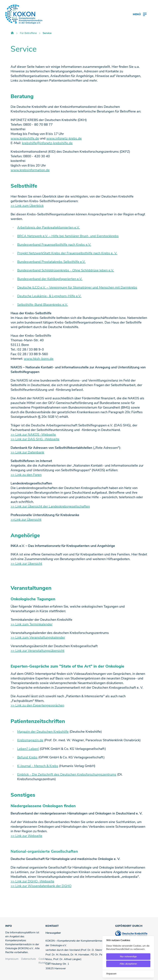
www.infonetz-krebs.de (64, 138)
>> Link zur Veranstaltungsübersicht (37, 651)
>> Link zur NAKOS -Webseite (33, 435)
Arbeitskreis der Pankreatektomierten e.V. (48, 227)
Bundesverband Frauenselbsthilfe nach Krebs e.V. (54, 245)
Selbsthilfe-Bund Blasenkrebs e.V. (43, 305)
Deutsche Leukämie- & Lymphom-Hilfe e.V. (49, 296)
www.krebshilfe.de (25, 138)
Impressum (12, 959)
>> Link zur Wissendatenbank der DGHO (41, 886)
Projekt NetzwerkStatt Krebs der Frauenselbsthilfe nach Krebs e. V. (67, 253)
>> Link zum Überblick (27, 206)
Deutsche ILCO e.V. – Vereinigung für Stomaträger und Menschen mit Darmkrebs (77, 287)
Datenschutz (29, 959)
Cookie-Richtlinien (45, 961)
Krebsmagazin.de (30, 740)
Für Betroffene (28, 33)
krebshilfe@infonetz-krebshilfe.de (47, 143)
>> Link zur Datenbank (27, 452)
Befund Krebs (27, 757)
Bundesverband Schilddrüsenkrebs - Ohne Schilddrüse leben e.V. (66, 270)
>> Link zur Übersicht (26, 564)
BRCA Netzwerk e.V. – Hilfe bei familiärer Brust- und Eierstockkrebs (68, 236)
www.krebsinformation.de (30, 170)
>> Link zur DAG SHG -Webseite (35, 439)
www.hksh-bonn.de (39, 359)
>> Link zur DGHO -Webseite (32, 881)
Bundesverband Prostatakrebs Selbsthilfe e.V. (51, 262)
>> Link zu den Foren (26, 475)
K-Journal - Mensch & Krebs (38, 766)
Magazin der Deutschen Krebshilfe (43, 732)
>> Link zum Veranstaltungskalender (38, 637)
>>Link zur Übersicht (26, 520)
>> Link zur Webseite (26, 836)
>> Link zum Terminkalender (32, 624)
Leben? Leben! (28, 749)
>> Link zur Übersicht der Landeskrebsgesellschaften (50, 506)
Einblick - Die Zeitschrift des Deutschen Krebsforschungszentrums (67, 774)
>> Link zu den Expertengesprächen (37, 705)
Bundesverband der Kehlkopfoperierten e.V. (50, 279)
